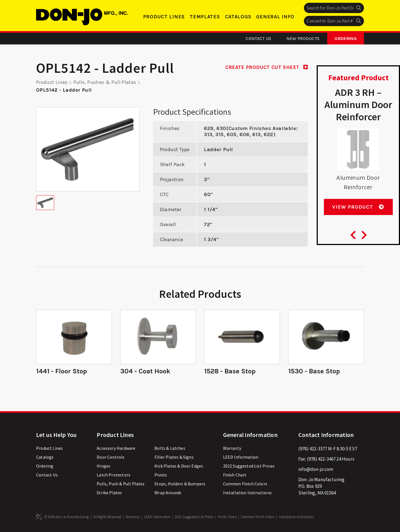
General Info (275, 17)
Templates (205, 17)
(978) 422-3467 (321, 459)
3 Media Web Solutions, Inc (39, 517)
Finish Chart (235, 475)
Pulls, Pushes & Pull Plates (105, 82)
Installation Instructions (247, 493)
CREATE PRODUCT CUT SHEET (266, 67)
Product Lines (164, 17)
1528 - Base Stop (230, 371)
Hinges (103, 466)
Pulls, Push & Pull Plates (121, 484)
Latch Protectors (113, 475)
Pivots (161, 475)
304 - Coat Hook (145, 371)
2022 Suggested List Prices (249, 466)
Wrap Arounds (168, 493)
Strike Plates (109, 493)
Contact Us (258, 38)
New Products (303, 38)
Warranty (232, 448)
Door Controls (111, 457)
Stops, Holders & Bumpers (180, 484)
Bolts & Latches (170, 448)
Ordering (346, 38)
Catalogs (238, 17)
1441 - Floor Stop (62, 371)
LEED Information (241, 457)
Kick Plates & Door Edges (179, 466)
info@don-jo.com (316, 469)
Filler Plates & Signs (174, 457)
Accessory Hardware (116, 448)
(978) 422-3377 (313, 449)
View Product (358, 207)
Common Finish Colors (245, 484)
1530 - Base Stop (314, 371)
